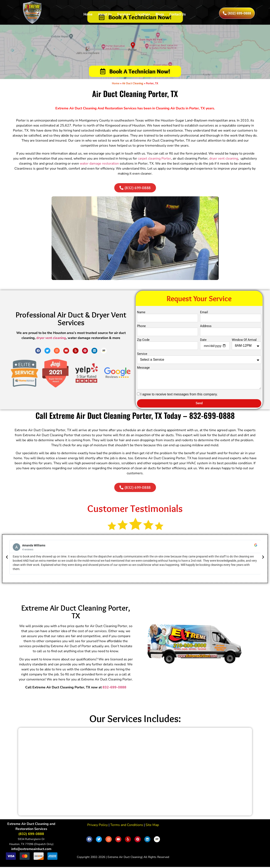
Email (204, 313)
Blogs (160, 14)
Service (142, 355)
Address (206, 327)
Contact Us (177, 14)
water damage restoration (99, 165)
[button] (7, 558)
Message (143, 369)
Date (203, 341)
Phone (141, 327)
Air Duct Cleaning (133, 84)
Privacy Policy (98, 826)
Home (88, 14)
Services (124, 14)
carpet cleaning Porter (154, 160)
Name (141, 313)
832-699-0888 (114, 688)
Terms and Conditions (126, 826)
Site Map (152, 826)
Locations (143, 14)
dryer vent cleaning (224, 160)
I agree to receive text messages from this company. (179, 395)
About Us (105, 14)
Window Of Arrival (244, 341)
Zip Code (143, 341)
